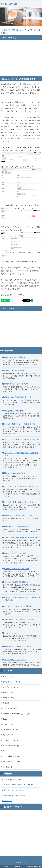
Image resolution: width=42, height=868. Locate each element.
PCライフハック (17, 30)
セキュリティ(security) (11, 746)
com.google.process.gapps (14, 411)
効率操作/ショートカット (12, 682)
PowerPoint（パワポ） (11, 730)
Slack (5, 719)
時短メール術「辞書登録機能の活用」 (19, 397)
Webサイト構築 (8, 698)
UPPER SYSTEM (9, 4)
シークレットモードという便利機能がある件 (21, 538)
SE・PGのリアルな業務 (11, 761)
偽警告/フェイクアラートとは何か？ (13, 790)
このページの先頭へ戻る (21, 858)
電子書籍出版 (8, 767)
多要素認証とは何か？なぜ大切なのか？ (14, 796)
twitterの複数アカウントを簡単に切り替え (20, 424)
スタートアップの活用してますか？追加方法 (21, 486)
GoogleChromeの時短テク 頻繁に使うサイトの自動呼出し (22, 599)
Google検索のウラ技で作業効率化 (17, 526)
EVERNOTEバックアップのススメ (17, 384)
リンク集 (17, 863)
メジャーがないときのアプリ (15, 660)
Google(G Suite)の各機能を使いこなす (16, 714)
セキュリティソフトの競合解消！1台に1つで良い (21, 454)
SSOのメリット (7, 801)
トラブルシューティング (11, 687)
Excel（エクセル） (9, 724)
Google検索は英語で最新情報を (16, 582)
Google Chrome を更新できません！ (18, 357)
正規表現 (6, 703)
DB (4, 751)
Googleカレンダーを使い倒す (15, 553)
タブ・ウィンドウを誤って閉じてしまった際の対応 (18, 785)
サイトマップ (24, 863)
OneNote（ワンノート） (11, 740)
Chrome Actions (10, 633)
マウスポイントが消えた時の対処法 (18, 606)
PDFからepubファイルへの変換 (12, 779)
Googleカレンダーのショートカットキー (20, 502)
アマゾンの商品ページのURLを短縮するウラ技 (22, 439)
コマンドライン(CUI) (10, 708)
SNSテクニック (8, 692)
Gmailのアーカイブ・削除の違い (17, 569)
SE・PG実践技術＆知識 (11, 756)
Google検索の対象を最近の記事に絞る (19, 646)
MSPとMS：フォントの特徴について (18, 515)
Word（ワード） (9, 735)
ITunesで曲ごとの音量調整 (14, 371)
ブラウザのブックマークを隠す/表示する (20, 620)
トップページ (5, 30)
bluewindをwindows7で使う (15, 473)
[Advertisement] (21, 57)
